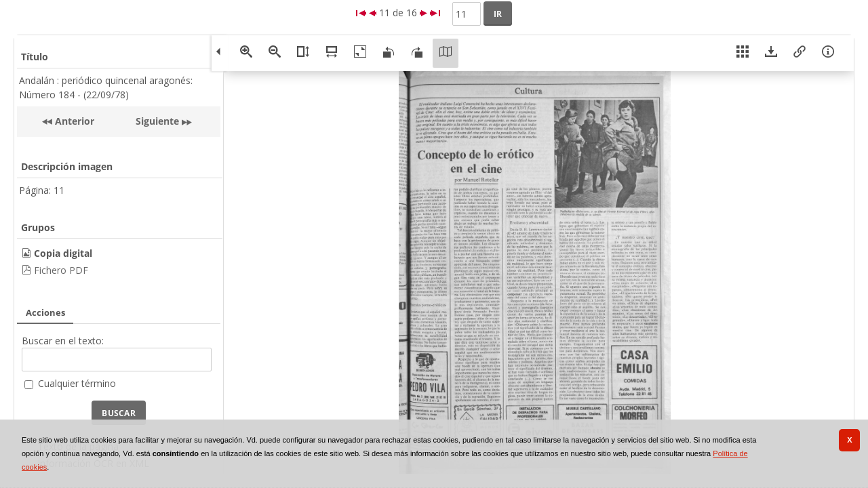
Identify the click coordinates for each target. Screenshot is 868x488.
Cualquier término (77, 383)
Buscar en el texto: (63, 341)
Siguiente (157, 121)
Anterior (73, 121)
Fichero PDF (61, 270)
